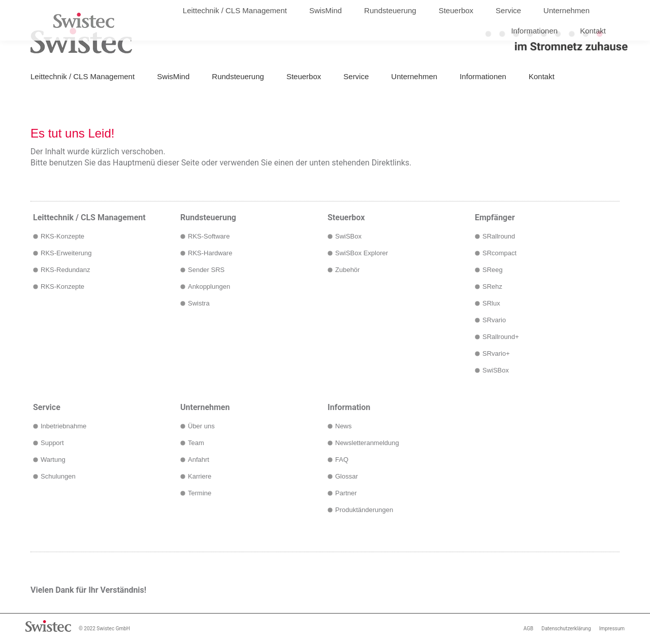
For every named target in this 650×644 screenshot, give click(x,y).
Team (196, 443)
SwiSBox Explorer (362, 253)
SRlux (491, 303)
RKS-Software (209, 236)
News (344, 426)
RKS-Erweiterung (66, 253)
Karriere (200, 476)
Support (52, 443)
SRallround (499, 236)
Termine (200, 493)
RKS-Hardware (210, 253)
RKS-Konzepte (62, 236)
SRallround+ (501, 337)
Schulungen (58, 476)
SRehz (492, 286)
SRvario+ (496, 353)
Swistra (199, 303)
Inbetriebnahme (63, 426)
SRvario (494, 320)
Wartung (53, 460)
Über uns (201, 426)
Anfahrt (199, 460)
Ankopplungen (209, 286)
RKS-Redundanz (66, 270)
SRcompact (499, 253)
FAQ (342, 460)
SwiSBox (348, 236)
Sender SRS (206, 270)
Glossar (347, 476)
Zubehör (347, 270)
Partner (346, 493)
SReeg (493, 270)
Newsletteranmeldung (367, 443)
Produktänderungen (364, 510)
